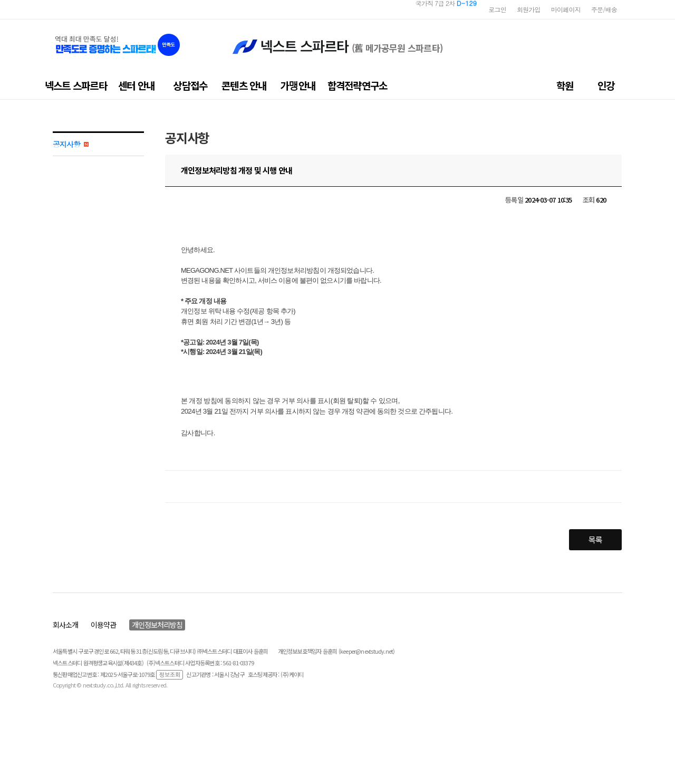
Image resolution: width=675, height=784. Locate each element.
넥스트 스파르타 (76, 85)
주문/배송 (604, 9)
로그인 (497, 9)
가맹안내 (298, 85)
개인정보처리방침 (157, 625)
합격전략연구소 (358, 85)
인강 (606, 85)
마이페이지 (566, 9)
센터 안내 (136, 85)
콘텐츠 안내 (244, 85)
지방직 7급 (451, 9)
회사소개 (65, 625)
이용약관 (103, 625)
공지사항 (71, 144)
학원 (565, 85)
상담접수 (190, 85)
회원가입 (529, 9)
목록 (595, 539)
